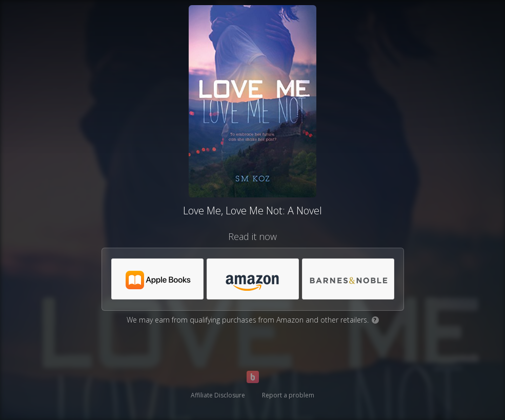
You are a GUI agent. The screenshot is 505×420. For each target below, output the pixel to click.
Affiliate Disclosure (218, 395)
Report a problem (288, 395)
